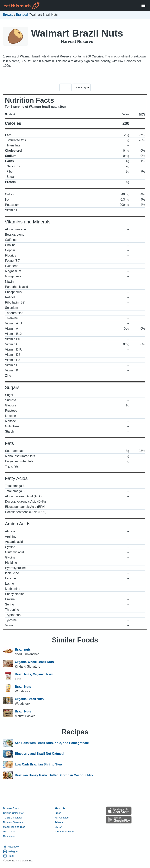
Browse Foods (11, 808)
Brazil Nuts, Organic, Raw (34, 674)
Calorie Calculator (13, 813)
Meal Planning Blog (14, 827)
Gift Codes (9, 832)
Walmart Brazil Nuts (77, 33)
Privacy (59, 822)
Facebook (11, 847)
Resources (9, 836)
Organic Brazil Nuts (29, 699)
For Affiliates (62, 818)
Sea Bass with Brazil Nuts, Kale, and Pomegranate (52, 743)
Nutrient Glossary (13, 822)
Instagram (11, 851)
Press (58, 813)
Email (9, 856)
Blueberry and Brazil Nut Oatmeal (40, 754)
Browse (8, 15)
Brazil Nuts (23, 687)
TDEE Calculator (13, 818)
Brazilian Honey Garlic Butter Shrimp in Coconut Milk (54, 775)
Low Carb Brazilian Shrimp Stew (39, 765)
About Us (60, 808)
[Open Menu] (143, 6)
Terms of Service (64, 832)
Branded (22, 15)
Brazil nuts (23, 650)
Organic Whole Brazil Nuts (34, 662)
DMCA (58, 827)
